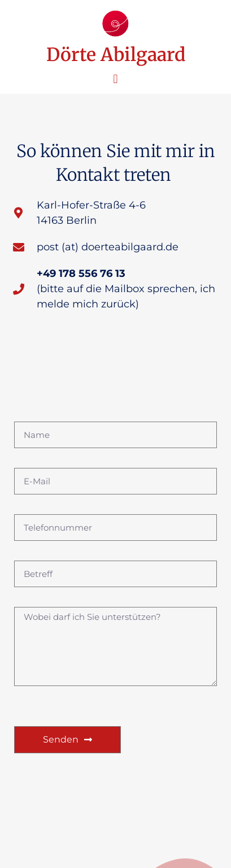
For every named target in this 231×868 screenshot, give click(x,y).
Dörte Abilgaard (116, 55)
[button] (115, 79)
